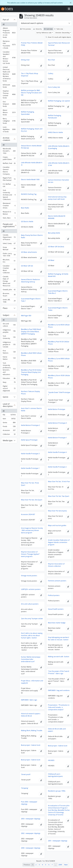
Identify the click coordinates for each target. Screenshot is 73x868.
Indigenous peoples (9, 331)
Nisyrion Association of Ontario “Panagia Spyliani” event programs (30, 554)
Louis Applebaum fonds (9, 129)
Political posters (54, 595)
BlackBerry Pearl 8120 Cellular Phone (59, 343)
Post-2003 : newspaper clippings (29, 803)
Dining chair (25, 60)
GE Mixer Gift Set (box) (56, 247)
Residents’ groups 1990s (57, 791)
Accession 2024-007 (28, 514)
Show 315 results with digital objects (58, 37)
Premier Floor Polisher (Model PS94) (32, 44)
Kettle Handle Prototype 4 (57, 452)
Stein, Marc (9, 218)
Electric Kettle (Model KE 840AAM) (57, 217)
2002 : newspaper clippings (31, 833)
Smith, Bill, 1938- (9, 301)
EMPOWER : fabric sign (29, 700)
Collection (9, 435)
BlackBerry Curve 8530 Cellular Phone (59, 326)
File (9, 415)
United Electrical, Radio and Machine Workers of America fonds (9, 74)
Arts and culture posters (30, 604)
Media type (8, 440)
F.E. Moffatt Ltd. (9, 185)
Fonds (9, 427)
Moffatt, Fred (9, 164)
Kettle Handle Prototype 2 (57, 467)
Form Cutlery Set (54, 87)
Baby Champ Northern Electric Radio (32, 236)
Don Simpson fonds (9, 104)
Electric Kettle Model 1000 (30, 180)
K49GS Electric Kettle (55, 132)
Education (9, 379)
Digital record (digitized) (9, 388)
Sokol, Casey (9, 244)
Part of (6, 20)
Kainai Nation (9, 358)
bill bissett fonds (9, 86)
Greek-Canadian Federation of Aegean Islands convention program (59, 542)
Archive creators (6, 139)
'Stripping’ (25, 788)
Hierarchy (37, 29)
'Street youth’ (26, 774)
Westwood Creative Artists (9, 206)
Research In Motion (9, 213)
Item (9, 419)
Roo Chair (52, 60)
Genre (5, 397)
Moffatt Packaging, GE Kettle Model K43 (58, 275)
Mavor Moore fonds (9, 112)
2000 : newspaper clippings (31, 848)
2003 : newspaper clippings (31, 819)
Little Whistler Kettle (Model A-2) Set (59, 164)
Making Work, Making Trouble (32, 730)
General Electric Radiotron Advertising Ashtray (30, 281)
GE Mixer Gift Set (27, 266)
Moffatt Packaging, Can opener (59, 101)
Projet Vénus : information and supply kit (32, 682)
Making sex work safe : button (59, 657)
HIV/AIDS (51, 760)
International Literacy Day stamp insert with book (57, 198)
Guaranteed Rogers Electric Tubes (58, 309)
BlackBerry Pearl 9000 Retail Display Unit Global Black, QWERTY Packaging (31, 332)
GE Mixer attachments (29, 252)
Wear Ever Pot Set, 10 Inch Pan (59, 482)
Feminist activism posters (57, 581)
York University (9, 337)
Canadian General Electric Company (9, 171)
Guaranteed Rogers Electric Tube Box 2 (58, 292)
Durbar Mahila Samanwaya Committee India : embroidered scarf (31, 659)
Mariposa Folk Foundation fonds (9, 45)
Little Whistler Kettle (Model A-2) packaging (59, 147)
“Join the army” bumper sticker (32, 619)
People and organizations (9, 225)
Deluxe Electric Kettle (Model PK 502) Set (31, 147)
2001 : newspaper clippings (58, 841)
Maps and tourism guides (57, 525)
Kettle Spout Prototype (29, 440)
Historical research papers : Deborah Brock (31, 715)
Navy (9, 383)
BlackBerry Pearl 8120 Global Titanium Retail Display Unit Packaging (31, 372)
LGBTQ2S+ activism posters (31, 589)
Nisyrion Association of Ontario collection (56, 565)
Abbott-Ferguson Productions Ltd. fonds (9, 33)
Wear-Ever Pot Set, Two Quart (59, 496)
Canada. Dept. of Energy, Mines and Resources (9, 281)
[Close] (71, 3)
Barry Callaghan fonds (9, 121)
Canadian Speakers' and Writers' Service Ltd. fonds (9, 58)
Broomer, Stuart (9, 295)
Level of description (8, 405)
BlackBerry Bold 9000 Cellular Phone (31, 354)
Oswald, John (9, 290)
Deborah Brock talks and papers (57, 730)
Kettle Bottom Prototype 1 (57, 438)
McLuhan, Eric (9, 261)
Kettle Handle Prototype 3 (30, 454)
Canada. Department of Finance (9, 237)
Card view (48, 29)
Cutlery (51, 73)
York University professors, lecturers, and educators (9, 369)
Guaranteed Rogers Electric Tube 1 (31, 300)
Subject (6, 315)
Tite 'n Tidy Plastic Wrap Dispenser (30, 75)
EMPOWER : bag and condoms (59, 690)
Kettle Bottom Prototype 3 (57, 423)
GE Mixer (51, 260)
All (4, 24)
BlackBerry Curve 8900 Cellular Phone (59, 360)
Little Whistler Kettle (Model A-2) (32, 164)
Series (9, 423)
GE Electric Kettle (27, 222)
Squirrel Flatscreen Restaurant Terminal (59, 44)
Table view (59, 29)
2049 (60, 865)
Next (66, 865)
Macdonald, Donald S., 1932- (9, 151)
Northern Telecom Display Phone (30, 393)
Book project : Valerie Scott (31, 745)
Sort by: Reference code (44, 33)
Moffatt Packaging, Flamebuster (55, 117)
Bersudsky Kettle (54, 233)
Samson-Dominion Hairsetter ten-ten (59, 181)
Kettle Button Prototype (57, 409)
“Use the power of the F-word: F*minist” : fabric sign (59, 672)
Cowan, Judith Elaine (9, 158)
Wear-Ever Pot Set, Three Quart (30, 484)
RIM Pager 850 (26, 316)
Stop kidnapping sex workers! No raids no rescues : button (59, 639)
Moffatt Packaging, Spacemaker (28, 113)
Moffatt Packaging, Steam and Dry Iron (32, 130)
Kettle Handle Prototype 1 (30, 468)
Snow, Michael (9, 248)
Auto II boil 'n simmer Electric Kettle (31, 409)
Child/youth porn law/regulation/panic (55, 775)
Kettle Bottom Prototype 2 (30, 425)
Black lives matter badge (57, 623)
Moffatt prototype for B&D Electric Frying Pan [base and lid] (31, 93)
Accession (9, 431)
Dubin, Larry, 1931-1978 (9, 255)
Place (5, 308)
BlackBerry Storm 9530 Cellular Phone (59, 377)
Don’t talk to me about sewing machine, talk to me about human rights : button (32, 635)
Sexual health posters (56, 609)
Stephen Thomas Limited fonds (9, 94)
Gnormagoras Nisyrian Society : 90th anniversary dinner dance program (32, 530)
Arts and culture (9, 325)
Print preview (26, 29)
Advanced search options (32, 23)
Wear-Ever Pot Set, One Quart (32, 500)
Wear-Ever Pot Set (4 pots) (57, 511)
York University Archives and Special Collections (9, 195)
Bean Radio (25, 208)
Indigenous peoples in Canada (9, 344)
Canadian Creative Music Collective (9, 269)
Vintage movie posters (29, 576)
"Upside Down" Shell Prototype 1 (59, 394)
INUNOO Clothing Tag (29, 194)
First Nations (9, 352)
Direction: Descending (63, 33)
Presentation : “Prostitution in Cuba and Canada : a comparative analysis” (59, 707)
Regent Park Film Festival (9, 179)
